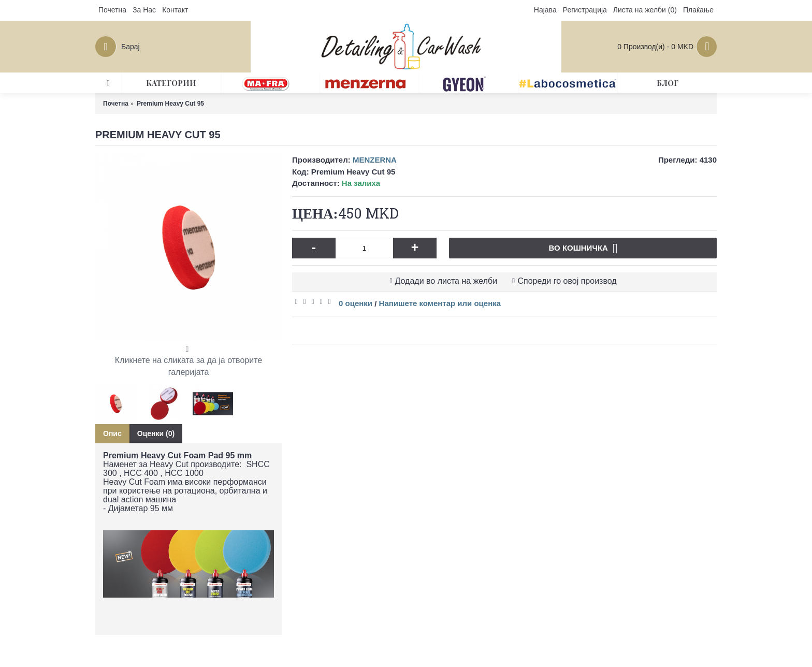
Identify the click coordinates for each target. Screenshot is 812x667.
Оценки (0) (156, 433)
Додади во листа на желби (446, 281)
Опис (112, 433)
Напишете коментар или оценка (440, 303)
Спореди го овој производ (567, 281)
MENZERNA (375, 160)
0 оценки (356, 303)
